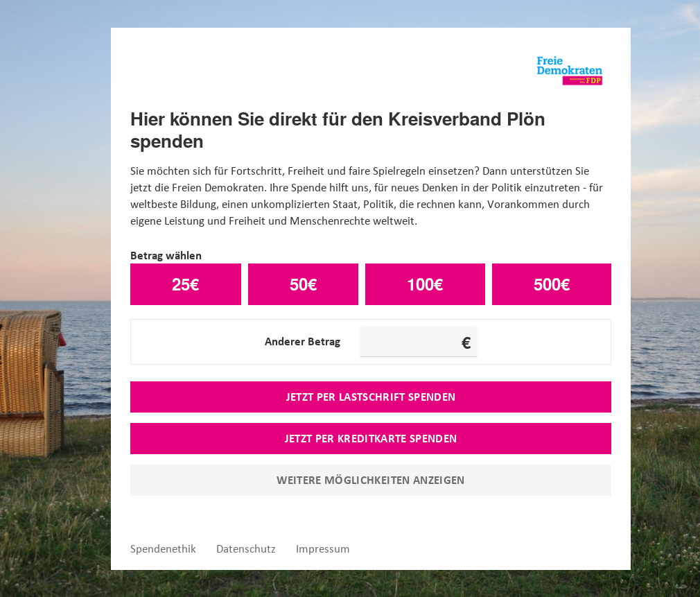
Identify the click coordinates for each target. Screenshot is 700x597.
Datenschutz (246, 549)
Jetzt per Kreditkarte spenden (371, 438)
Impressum (323, 549)
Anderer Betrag (303, 341)
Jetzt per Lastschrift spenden (371, 397)
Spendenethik (163, 549)
